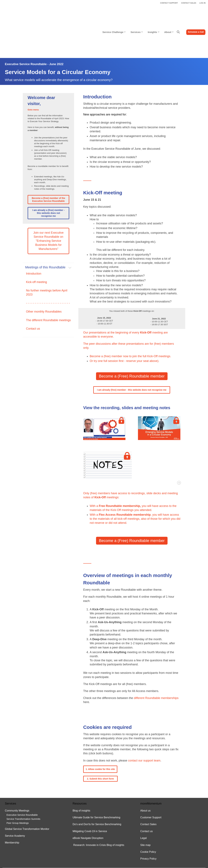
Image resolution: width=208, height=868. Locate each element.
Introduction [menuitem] (34, 239)
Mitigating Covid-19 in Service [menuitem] (90, 796)
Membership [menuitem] (12, 808)
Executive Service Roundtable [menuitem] (22, 780)
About (169, 15)
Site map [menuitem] (145, 810)
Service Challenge (114, 15)
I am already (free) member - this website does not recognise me (132, 355)
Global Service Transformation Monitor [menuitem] (27, 794)
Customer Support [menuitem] (151, 783)
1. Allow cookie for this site (100, 734)
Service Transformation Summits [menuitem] (23, 784)
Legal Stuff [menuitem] (10, 852)
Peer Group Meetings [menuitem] (18, 788)
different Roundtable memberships (156, 663)
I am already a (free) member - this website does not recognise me (48, 178)
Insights (154, 15)
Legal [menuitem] (143, 803)
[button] (200, 839)
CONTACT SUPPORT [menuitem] (169, 3)
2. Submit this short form (100, 744)
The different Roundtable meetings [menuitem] (48, 285)
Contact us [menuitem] (33, 294)
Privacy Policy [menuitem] (148, 824)
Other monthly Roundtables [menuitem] (44, 277)
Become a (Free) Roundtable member (132, 342)
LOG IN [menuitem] (202, 3)
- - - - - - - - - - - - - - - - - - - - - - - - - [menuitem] (48, 268)
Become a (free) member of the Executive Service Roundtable (48, 165)
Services (137, 15)
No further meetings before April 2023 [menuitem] (47, 258)
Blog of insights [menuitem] (81, 776)
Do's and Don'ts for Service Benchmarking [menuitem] (97, 790)
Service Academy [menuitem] (15, 801)
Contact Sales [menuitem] (148, 790)
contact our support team (144, 726)
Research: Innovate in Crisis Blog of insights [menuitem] (98, 810)
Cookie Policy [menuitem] (148, 817)
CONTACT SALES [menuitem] (189, 3)
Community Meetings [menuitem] (17, 776)
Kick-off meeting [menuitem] (36, 247)
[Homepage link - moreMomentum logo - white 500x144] (25, 847)
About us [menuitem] (145, 776)
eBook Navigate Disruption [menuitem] (88, 803)
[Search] (178, 15)
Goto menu (33, 75)
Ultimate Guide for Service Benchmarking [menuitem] (96, 783)
